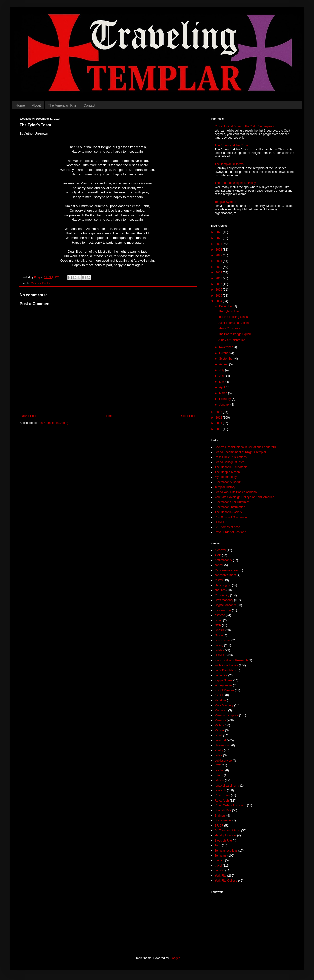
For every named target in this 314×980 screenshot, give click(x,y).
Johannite (221, 675)
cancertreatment (225, 575)
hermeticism (223, 640)
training (219, 860)
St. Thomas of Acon (228, 527)
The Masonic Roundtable (231, 467)
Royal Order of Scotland (230, 532)
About (36, 105)
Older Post (188, 416)
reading (220, 770)
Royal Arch (222, 801)
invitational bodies (226, 665)
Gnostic (220, 630)
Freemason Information (230, 507)
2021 (219, 261)
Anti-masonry (223, 560)
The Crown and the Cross (231, 145)
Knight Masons (224, 690)
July (222, 370)
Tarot (218, 845)
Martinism (221, 710)
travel (218, 866)
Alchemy (220, 550)
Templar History (225, 487)
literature (220, 700)
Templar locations (226, 851)
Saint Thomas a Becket (234, 323)
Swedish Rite (223, 841)
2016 (219, 290)
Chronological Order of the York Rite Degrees (244, 126)
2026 (219, 232)
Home (20, 105)
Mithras (219, 730)
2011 (219, 423)
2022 (219, 255)
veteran (220, 871)
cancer (219, 565)
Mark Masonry (224, 705)
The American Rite (62, 105)
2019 (219, 272)
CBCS (219, 580)
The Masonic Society (228, 512)
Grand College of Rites (229, 462)
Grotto (219, 635)
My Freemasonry (226, 477)
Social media (223, 820)
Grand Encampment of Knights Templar (240, 452)
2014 (219, 301)
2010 (219, 429)
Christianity (222, 595)
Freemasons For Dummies (232, 502)
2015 (219, 296)
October (225, 353)
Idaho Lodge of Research (231, 660)
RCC (218, 765)
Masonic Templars (226, 715)
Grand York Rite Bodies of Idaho (236, 492)
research (220, 790)
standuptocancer (226, 835)
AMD (218, 555)
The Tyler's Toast (229, 311)
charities (220, 590)
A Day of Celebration (232, 340)
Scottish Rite (223, 810)
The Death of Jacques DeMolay (235, 183)
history (219, 645)
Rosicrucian (222, 795)
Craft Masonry (224, 600)
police (218, 755)
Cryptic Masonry (225, 605)
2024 (219, 244)
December (226, 306)
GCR (218, 625)
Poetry (46, 283)
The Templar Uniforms (229, 164)
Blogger (175, 958)
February (225, 399)
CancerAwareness (227, 570)
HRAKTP (221, 522)
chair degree (223, 585)
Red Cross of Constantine (231, 517)
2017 (219, 284)
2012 (219, 418)
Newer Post (28, 416)
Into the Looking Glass (233, 317)
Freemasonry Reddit (228, 482)
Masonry (36, 283)
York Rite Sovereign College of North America (244, 497)
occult (218, 735)
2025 (219, 238)
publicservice (223, 761)
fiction (218, 620)
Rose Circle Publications (231, 457)
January (225, 405)
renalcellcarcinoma (227, 786)
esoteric (220, 615)
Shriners (220, 816)
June (223, 376)
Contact (89, 105)
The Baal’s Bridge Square (235, 334)
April (222, 387)
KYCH (219, 695)
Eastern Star (223, 610)
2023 (219, 250)
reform (219, 776)
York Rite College (226, 881)
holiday (219, 650)
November (226, 347)
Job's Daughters (225, 670)
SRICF (219, 826)
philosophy (222, 745)
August (224, 364)
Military (219, 725)
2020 (219, 267)
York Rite (221, 876)
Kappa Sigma (223, 680)
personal (220, 740)
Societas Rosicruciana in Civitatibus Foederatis (245, 447)
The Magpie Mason (227, 472)
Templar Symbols (226, 202)
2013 (219, 412)
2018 (219, 278)
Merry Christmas (229, 328)
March (224, 393)
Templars (221, 856)
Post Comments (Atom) (53, 423)
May (222, 382)
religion (219, 780)
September (227, 359)
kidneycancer (223, 685)
